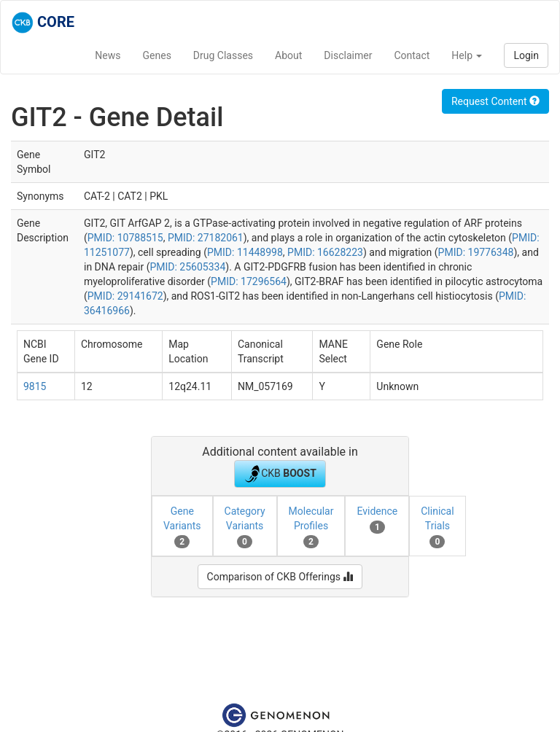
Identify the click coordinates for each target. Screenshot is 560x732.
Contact (412, 55)
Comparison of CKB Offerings (280, 577)
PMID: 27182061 (206, 238)
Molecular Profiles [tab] (311, 526)
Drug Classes (223, 55)
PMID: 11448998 (245, 252)
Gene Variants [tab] (182, 526)
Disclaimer (348, 55)
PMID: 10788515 (125, 238)
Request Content (495, 101)
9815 (35, 386)
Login (526, 55)
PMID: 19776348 (476, 252)
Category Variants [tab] (245, 526)
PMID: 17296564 (249, 281)
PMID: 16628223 (325, 252)
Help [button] (467, 55)
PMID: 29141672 (125, 296)
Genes (157, 55)
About (288, 55)
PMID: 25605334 (187, 267)
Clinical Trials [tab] (437, 526)
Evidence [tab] (377, 519)
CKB (280, 474)
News (108, 55)
